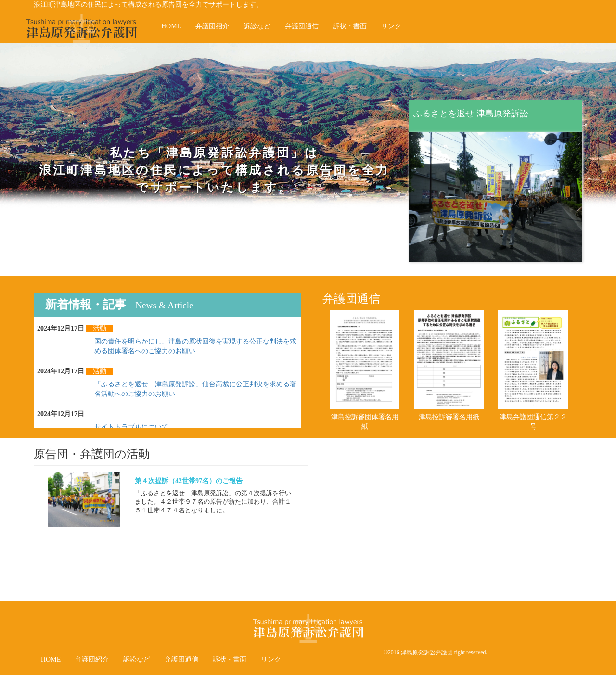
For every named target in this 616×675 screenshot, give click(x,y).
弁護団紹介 (212, 26)
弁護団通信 (302, 26)
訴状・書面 (350, 26)
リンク (391, 26)
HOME (171, 26)
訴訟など (257, 26)
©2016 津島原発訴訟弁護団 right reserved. (435, 652)
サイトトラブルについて (131, 427)
